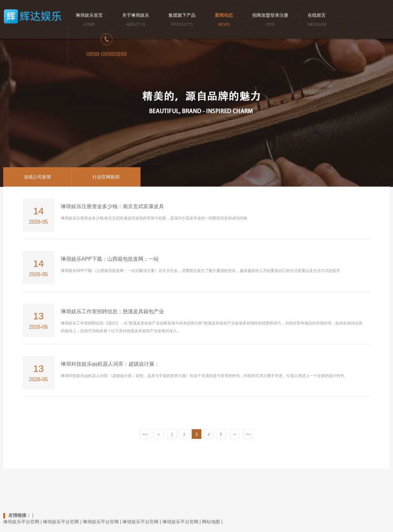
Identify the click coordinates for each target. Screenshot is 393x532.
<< (145, 434)
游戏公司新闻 (37, 177)
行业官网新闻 (106, 177)
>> (248, 434)
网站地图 (211, 522)
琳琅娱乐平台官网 (21, 522)
